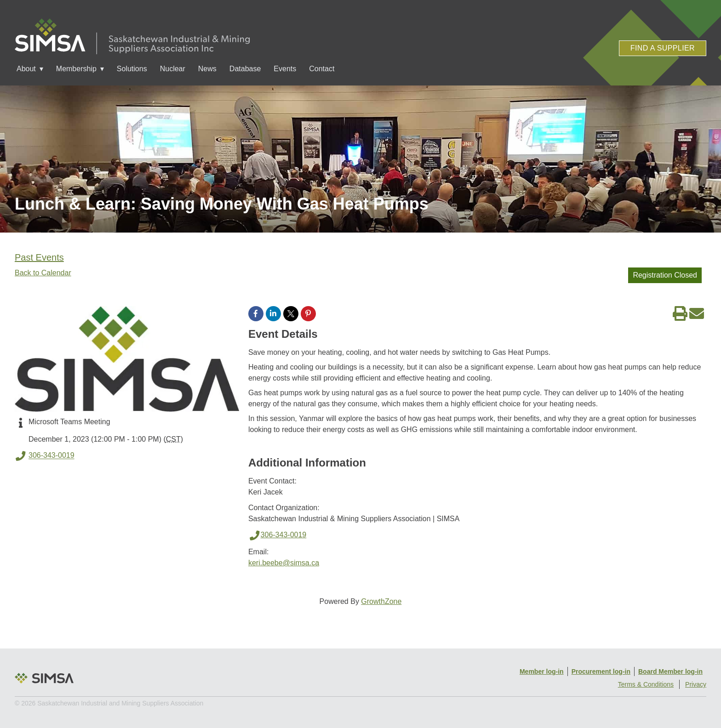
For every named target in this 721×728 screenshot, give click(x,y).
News (207, 69)
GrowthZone (381, 601)
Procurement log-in (601, 671)
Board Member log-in (670, 671)
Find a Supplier (663, 48)
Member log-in (542, 671)
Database (245, 69)
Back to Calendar (43, 273)
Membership (76, 69)
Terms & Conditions (646, 684)
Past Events (39, 257)
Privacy (696, 684)
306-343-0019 (45, 456)
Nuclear (173, 69)
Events (285, 69)
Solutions (132, 69)
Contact (322, 69)
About (26, 69)
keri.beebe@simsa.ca (284, 563)
